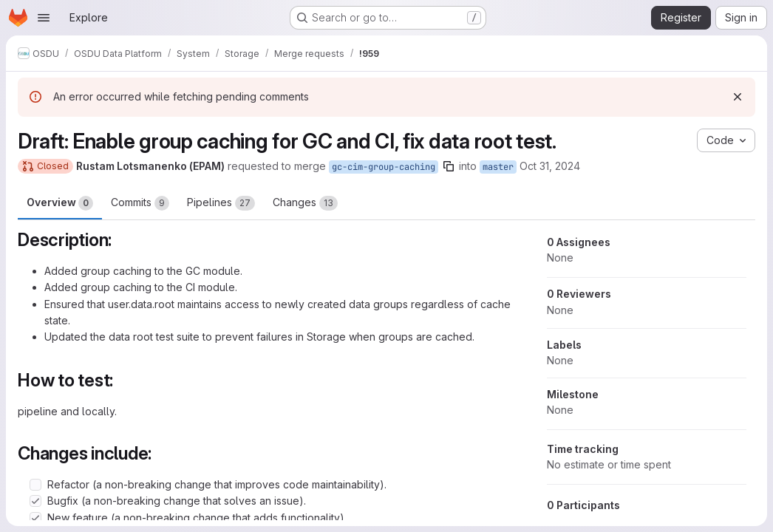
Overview (60, 203)
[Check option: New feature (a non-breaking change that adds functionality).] (35, 518)
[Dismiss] (738, 97)
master (498, 167)
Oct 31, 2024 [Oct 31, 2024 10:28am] (550, 166)
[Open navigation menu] (44, 18)
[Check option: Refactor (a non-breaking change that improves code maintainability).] (35, 485)
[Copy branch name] (449, 166)
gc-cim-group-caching (384, 167)
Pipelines (221, 203)
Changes (305, 203)
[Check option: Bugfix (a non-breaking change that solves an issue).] (35, 501)
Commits (140, 203)
